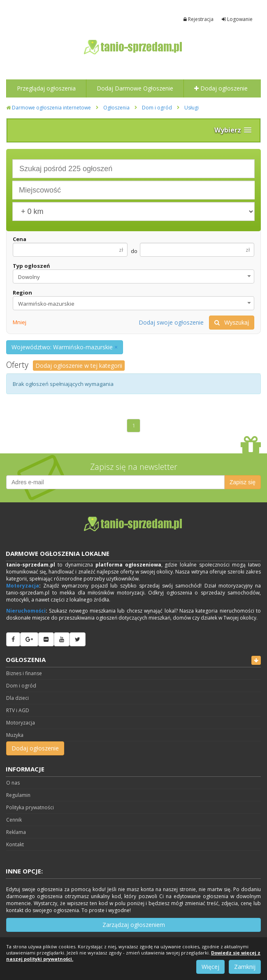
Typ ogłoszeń (31, 266)
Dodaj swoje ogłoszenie (171, 322)
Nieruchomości (26, 611)
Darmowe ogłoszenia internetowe (49, 108)
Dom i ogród (157, 108)
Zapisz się (243, 482)
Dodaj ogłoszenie (221, 88)
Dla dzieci (17, 698)
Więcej (210, 967)
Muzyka (15, 735)
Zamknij (245, 967)
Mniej (20, 322)
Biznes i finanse (24, 673)
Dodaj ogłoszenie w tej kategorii (79, 366)
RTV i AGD (18, 710)
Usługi (192, 108)
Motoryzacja (23, 586)
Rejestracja (199, 19)
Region (22, 293)
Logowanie (237, 19)
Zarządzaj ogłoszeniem (134, 925)
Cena (20, 239)
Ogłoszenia (116, 108)
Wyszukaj (232, 323)
